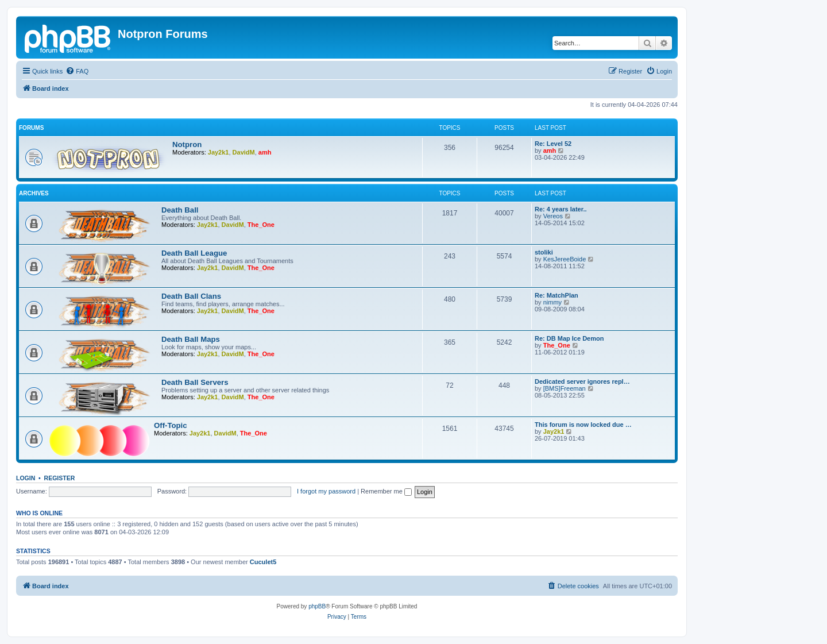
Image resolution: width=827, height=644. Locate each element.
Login (26, 478)
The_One (261, 225)
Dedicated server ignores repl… (582, 381)
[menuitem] (77, 71)
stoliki (544, 252)
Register (60, 478)
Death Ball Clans (191, 296)
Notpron (187, 144)
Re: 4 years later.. (561, 209)
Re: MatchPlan (557, 295)
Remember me (386, 491)
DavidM (244, 152)
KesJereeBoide (565, 259)
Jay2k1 (219, 152)
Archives (34, 193)
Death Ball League (194, 253)
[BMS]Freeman (565, 388)
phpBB (317, 606)
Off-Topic (171, 425)
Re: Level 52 (553, 144)
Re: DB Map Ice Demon (569, 338)
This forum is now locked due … (583, 425)
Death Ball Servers (195, 382)
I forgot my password (326, 491)
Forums (31, 128)
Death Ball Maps (191, 339)
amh (265, 152)
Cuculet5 (263, 562)
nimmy (552, 302)
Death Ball (180, 210)
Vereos (553, 216)
